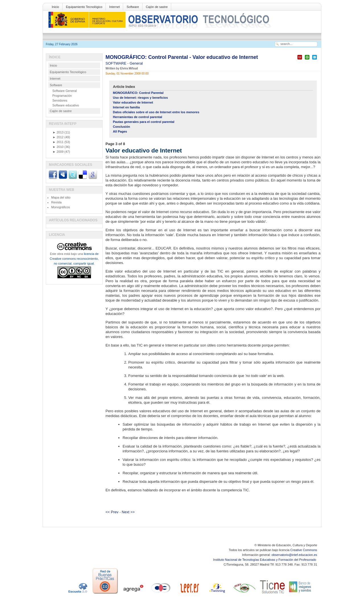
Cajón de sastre (157, 7)
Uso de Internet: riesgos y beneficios (140, 98)
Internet (114, 7)
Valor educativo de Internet (133, 102)
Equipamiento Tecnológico (84, 7)
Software (133, 7)
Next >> (128, 512)
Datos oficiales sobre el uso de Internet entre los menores (156, 112)
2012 (58, 137)
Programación (62, 96)
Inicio (55, 7)
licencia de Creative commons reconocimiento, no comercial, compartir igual (74, 259)
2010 (58, 147)
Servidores (60, 100)
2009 (58, 152)
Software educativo (66, 105)
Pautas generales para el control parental (144, 122)
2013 (58, 132)
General (136, 63)
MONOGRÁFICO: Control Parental (138, 93)
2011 (58, 142)
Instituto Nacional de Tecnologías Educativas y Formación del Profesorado (265, 560)
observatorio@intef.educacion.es (294, 555)
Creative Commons (304, 550)
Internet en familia (126, 107)
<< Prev (112, 512)
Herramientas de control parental (137, 117)
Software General (65, 91)
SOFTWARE (116, 63)
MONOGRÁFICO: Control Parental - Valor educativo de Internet (182, 57)
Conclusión (121, 127)
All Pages (120, 131)
